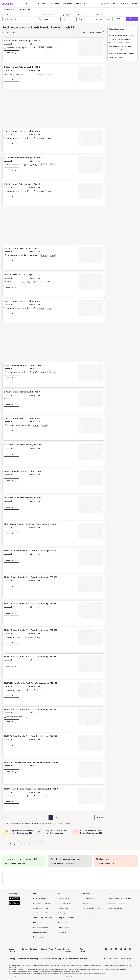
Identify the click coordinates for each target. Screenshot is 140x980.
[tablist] (17, 10)
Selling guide (63, 913)
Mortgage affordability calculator (122, 54)
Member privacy (37, 959)
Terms (51, 949)
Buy (28, 4)
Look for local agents (105, 864)
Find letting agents (115, 908)
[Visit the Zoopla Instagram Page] (121, 950)
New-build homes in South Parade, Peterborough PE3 (91, 832)
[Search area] (22, 19)
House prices (43, 4)
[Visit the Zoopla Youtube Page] (125, 950)
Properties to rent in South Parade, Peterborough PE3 (57, 832)
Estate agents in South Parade (120, 46)
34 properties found (11, 32)
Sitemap (12, 959)
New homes (67, 4)
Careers (25, 949)
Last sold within (50, 15)
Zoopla (5, 844)
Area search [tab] (25, 10)
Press (65, 959)
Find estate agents (40, 927)
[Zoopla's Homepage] (8, 4)
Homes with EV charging (92, 908)
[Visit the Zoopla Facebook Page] (106, 950)
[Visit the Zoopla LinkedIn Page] (116, 950)
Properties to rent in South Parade (121, 39)
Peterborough (25, 844)
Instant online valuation (118, 50)
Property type (66, 15)
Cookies (44, 949)
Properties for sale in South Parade (122, 35)
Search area (7, 15)
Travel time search (40, 913)
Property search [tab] (10, 10)
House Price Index (115, 57)
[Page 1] (51, 817)
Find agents (56, 4)
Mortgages (38, 923)
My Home (124, 4)
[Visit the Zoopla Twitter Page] (111, 950)
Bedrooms (82, 15)
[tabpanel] (70, 17)
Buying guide (38, 937)
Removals (86, 903)
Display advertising (53, 959)
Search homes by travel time (62, 864)
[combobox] (22, 18)
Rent (33, 4)
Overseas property (40, 908)
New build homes (40, 898)
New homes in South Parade (119, 43)
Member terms (23, 959)
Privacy (58, 949)
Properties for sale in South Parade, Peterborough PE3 (22, 832)
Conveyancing (88, 898)
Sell (60, 894)
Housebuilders (64, 927)
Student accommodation (117, 903)
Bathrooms (100, 15)
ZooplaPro (62, 932)
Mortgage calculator (91, 913)
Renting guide (113, 913)
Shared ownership (40, 932)
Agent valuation (81, 4)
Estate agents (63, 923)
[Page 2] (57, 817)
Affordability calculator (42, 918)
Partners (86, 894)
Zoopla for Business (66, 918)
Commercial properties (42, 903)
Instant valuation (109, 4)
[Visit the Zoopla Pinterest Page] (130, 950)
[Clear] (40, 19)
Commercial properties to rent (119, 898)
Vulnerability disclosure (79, 959)
